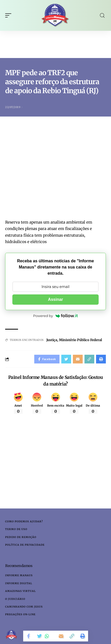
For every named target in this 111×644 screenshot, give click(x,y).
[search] (102, 16)
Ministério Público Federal (80, 340)
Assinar (55, 299)
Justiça (52, 340)
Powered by (56, 316)
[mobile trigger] (10, 15)
